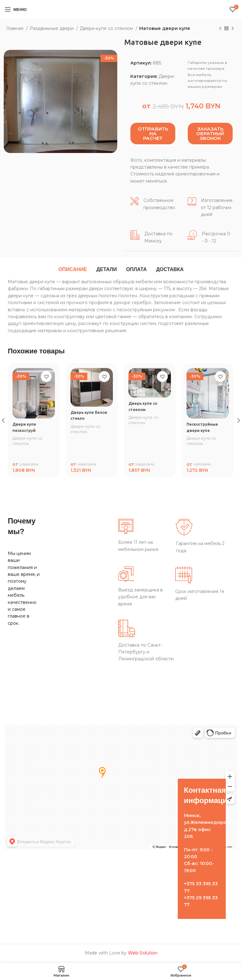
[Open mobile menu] (16, 9)
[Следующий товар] (233, 29)
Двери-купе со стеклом (107, 28)
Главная (15, 28)
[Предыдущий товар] (220, 29)
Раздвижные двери (52, 28)
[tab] (73, 270)
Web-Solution (143, 954)
